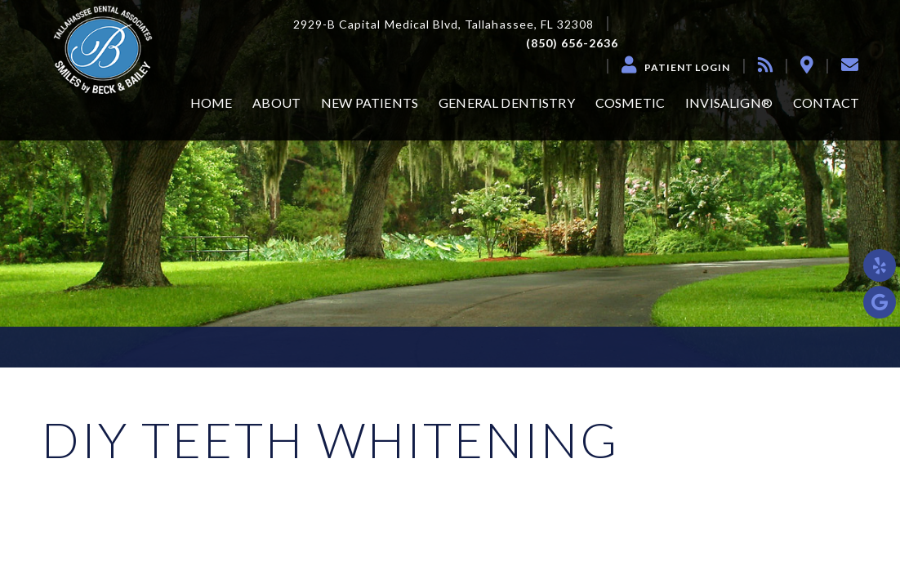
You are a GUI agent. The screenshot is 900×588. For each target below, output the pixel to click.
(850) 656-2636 (573, 43)
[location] (807, 65)
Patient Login (687, 68)
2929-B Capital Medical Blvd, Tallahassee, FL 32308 (444, 24)
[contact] (850, 65)
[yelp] (880, 265)
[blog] (765, 65)
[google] (880, 302)
